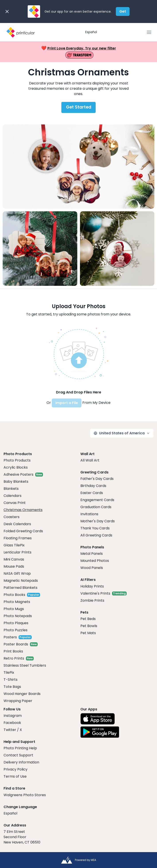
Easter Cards (92, 493)
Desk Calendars (17, 524)
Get (123, 11)
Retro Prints (14, 658)
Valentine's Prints (95, 593)
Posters (10, 637)
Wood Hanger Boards (22, 694)
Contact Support (18, 755)
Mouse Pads (14, 566)
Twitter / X (13, 730)
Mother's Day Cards (98, 521)
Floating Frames (18, 538)
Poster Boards (16, 644)
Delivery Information (21, 762)
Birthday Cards (93, 486)
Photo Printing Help (20, 748)
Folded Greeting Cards (23, 531)
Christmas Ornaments (23, 510)
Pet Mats (88, 633)
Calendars (13, 496)
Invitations (89, 514)
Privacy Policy (16, 769)
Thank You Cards (95, 528)
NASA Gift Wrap (17, 573)
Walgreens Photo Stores (25, 795)
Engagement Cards (97, 500)
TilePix (9, 672)
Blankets (11, 489)
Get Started (79, 107)
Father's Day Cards (97, 479)
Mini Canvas (14, 559)
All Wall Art (90, 460)
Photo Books (14, 595)
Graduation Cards (96, 507)
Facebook (12, 723)
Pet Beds (88, 619)
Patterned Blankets (20, 588)
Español (91, 32)
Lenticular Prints (17, 552)
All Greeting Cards (96, 535)
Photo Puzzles (16, 630)
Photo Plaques (16, 623)
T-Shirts (11, 680)
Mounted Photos (95, 561)
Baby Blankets (16, 482)
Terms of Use (15, 776)
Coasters (12, 517)
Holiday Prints (92, 586)
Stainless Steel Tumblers (25, 665)
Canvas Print (15, 503)
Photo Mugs (14, 609)
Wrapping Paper (18, 701)
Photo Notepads (18, 616)
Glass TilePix (14, 545)
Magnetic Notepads (21, 581)
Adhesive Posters (18, 474)
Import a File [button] (67, 403)
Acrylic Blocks (16, 467)
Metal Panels (92, 554)
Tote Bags (12, 687)
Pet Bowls (89, 626)
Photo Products (17, 460)
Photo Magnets (17, 602)
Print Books (13, 651)
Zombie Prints (92, 600)
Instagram (13, 716)
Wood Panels (92, 568)
